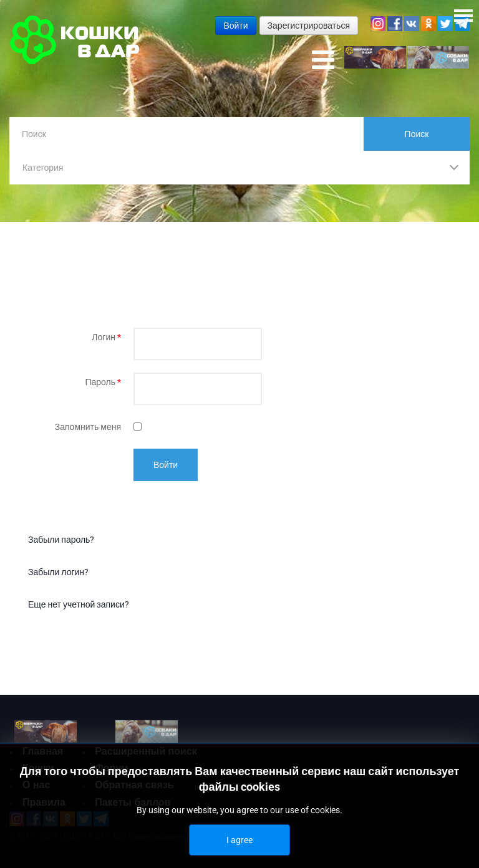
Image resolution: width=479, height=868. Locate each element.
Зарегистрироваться (309, 26)
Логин (106, 337)
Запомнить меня (88, 427)
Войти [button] (235, 26)
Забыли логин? (58, 572)
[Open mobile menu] (323, 60)
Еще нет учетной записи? (79, 604)
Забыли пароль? (61, 540)
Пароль (103, 382)
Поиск (417, 134)
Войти (166, 465)
